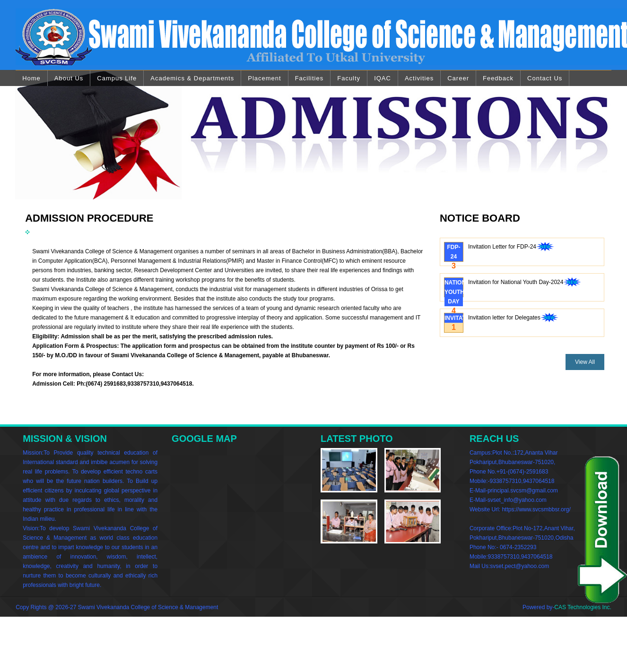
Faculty (349, 78)
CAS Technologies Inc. (583, 607)
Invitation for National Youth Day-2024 (525, 283)
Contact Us (545, 78)
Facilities (309, 78)
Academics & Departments (192, 78)
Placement (264, 78)
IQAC (383, 78)
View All (585, 362)
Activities (419, 78)
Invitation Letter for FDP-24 (511, 248)
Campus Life (117, 78)
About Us (69, 78)
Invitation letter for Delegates (513, 319)
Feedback (498, 78)
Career (458, 78)
